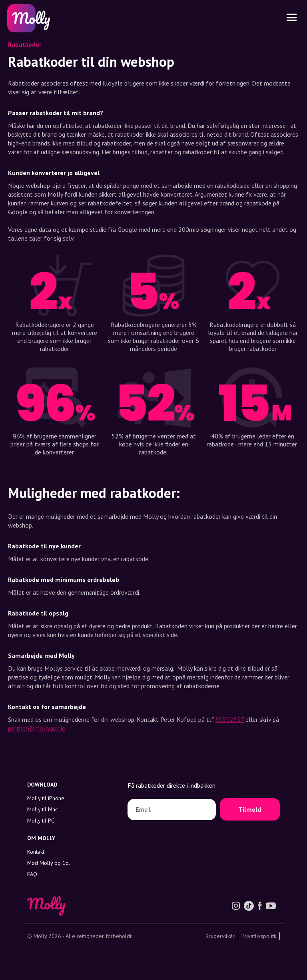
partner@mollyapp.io (37, 728)
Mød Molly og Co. (49, 863)
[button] (292, 18)
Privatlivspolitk (259, 936)
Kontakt (36, 852)
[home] (28, 18)
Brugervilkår (220, 936)
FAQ (32, 874)
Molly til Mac (42, 809)
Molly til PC (41, 821)
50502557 (230, 719)
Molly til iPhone (46, 798)
